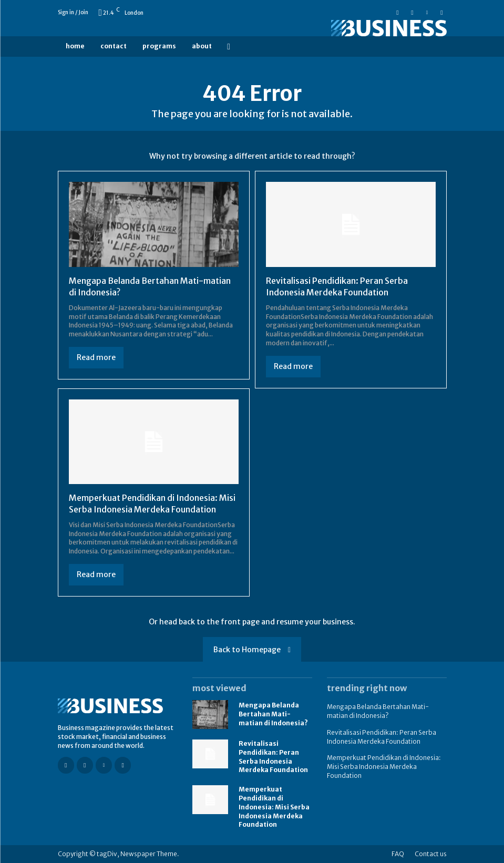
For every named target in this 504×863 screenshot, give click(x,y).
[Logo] (387, 28)
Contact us (431, 854)
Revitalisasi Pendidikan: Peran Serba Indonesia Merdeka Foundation (337, 286)
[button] (229, 47)
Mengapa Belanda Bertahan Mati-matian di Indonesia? (273, 714)
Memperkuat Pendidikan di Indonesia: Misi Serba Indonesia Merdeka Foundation (152, 504)
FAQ (398, 854)
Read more (96, 357)
